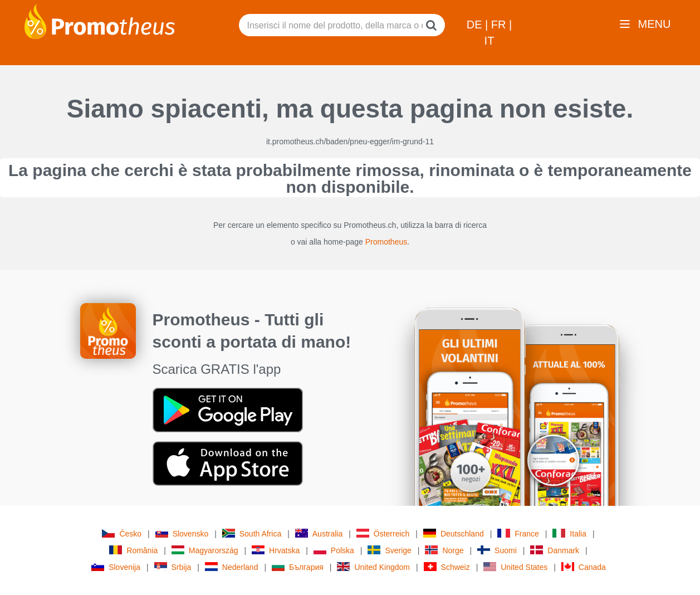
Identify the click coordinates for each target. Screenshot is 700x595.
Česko (122, 533)
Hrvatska (276, 550)
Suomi (497, 550)
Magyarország (205, 550)
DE (476, 25)
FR (500, 25)
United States (515, 567)
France (518, 533)
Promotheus (386, 242)
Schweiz (447, 567)
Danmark (555, 550)
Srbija (173, 567)
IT (489, 41)
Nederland (232, 567)
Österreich (383, 533)
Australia (319, 533)
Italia (569, 533)
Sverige (389, 550)
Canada (584, 567)
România (133, 550)
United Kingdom (373, 567)
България (298, 567)
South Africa (252, 533)
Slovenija (116, 567)
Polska (334, 550)
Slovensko (182, 533)
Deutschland (454, 533)
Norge (444, 550)
